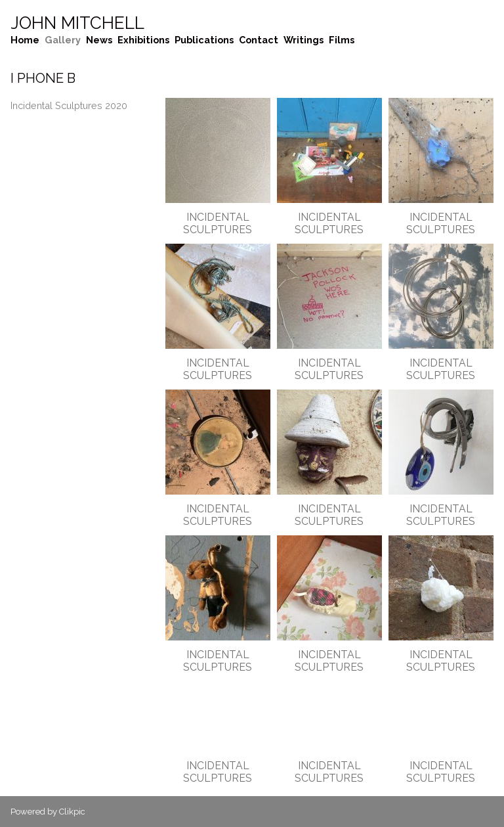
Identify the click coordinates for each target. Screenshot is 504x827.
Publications (204, 40)
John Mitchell (77, 23)
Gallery (63, 40)
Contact (259, 40)
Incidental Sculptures (218, 223)
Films (342, 40)
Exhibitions (143, 40)
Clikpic (72, 812)
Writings (304, 40)
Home (25, 40)
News (99, 40)
